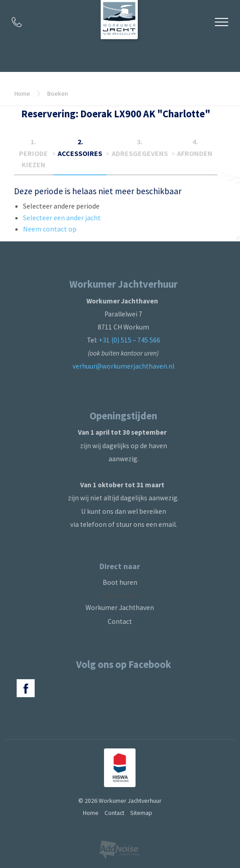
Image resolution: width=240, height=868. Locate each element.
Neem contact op (50, 229)
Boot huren (120, 582)
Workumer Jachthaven (120, 608)
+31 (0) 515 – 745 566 (129, 340)
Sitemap (141, 813)
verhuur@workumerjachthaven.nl (123, 366)
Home (22, 93)
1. (33, 153)
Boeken (58, 93)
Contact (120, 621)
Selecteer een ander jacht (62, 218)
